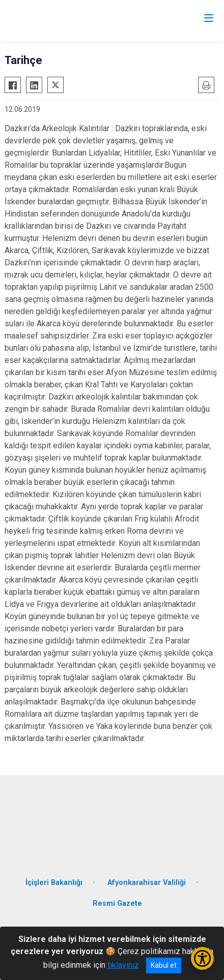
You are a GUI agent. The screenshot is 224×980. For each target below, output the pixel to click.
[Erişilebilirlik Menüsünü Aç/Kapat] (202, 958)
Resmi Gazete (117, 904)
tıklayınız (123, 965)
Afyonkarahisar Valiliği (147, 883)
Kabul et (164, 965)
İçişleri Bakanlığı (54, 883)
